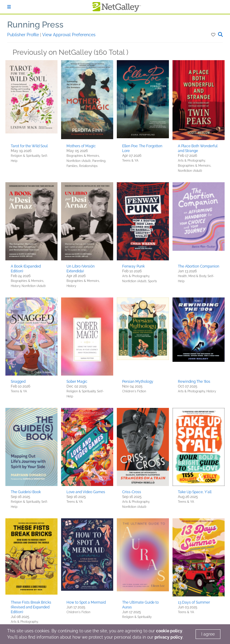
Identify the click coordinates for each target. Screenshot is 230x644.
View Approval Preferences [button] (69, 35)
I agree (208, 634)
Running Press (35, 25)
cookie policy (169, 631)
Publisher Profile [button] (24, 35)
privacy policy (169, 637)
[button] (214, 35)
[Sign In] (9, 7)
